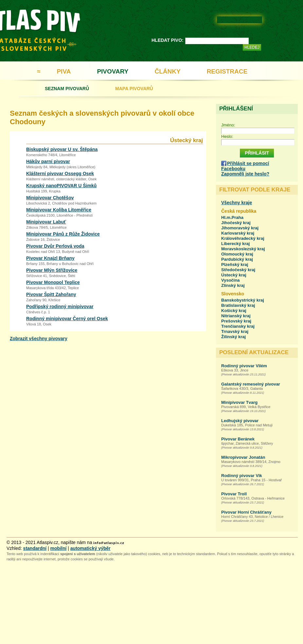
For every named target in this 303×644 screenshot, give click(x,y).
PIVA (64, 71)
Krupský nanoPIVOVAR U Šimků (61, 186)
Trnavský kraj (235, 331)
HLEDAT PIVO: (168, 40)
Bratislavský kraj (238, 305)
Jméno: (228, 125)
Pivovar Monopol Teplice (53, 282)
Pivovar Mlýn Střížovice (52, 270)
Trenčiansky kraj (238, 326)
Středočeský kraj (238, 270)
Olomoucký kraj (237, 254)
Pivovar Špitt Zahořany (51, 294)
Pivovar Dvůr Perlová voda (55, 246)
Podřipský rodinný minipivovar (60, 306)
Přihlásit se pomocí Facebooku (245, 166)
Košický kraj (234, 311)
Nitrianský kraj (236, 316)
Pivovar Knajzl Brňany (50, 258)
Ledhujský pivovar (240, 421)
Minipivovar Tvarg (239, 402)
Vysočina (231, 280)
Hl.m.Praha (232, 217)
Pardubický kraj (237, 259)
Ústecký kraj (234, 275)
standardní (35, 548)
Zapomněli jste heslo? (245, 174)
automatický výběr (90, 548)
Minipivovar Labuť (46, 222)
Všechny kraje (237, 203)
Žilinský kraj (233, 337)
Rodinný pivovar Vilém (244, 366)
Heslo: (227, 136)
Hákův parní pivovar (48, 161)
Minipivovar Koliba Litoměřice (59, 210)
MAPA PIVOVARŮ (134, 89)
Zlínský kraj (233, 285)
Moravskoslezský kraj (243, 249)
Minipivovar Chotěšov (50, 198)
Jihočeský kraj (236, 223)
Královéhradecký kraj (243, 238)
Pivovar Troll (234, 494)
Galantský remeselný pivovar (251, 384)
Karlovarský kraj (238, 233)
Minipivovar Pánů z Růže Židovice (63, 234)
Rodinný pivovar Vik (242, 476)
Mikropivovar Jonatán (243, 457)
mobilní (59, 548)
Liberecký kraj (235, 244)
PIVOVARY (113, 71)
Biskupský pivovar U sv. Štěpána (62, 149)
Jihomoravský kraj (240, 228)
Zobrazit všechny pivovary (39, 339)
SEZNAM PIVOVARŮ (67, 89)
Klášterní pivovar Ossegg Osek (60, 173)
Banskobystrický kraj (243, 300)
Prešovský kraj (236, 321)
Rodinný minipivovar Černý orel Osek (67, 319)
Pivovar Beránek (238, 439)
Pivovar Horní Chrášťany (246, 512)
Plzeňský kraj (235, 264)
